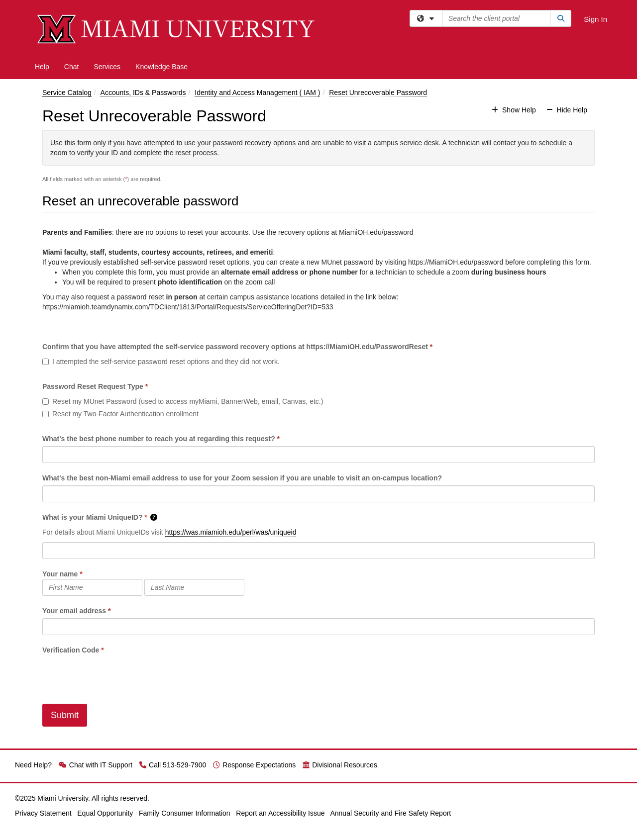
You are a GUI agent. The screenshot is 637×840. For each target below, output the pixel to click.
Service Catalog (67, 93)
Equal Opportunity (105, 813)
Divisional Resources (340, 765)
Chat (72, 67)
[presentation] (118, 674)
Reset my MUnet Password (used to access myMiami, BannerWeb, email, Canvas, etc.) (183, 401)
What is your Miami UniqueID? (92, 517)
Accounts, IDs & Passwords (143, 93)
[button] (154, 517)
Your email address (74, 611)
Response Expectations (254, 765)
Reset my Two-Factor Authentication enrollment (120, 414)
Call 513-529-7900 (173, 765)
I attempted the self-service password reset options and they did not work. (161, 362)
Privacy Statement (43, 813)
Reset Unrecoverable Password (378, 93)
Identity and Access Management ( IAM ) (257, 93)
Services (107, 67)
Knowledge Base (161, 67)
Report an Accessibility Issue (280, 813)
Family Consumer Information (185, 813)
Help (42, 67)
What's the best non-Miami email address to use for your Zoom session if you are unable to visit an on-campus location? (242, 478)
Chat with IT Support (96, 765)
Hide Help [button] (567, 110)
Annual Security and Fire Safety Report (390, 813)
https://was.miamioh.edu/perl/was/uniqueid (231, 532)
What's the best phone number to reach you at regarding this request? (159, 439)
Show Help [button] (515, 110)
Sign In (595, 19)
